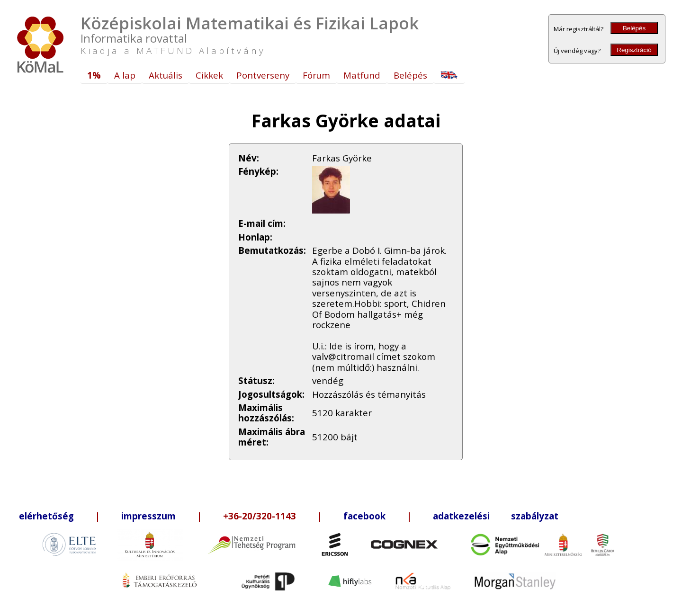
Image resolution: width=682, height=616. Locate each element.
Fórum (316, 75)
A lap (125, 75)
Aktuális (166, 75)
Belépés (634, 28)
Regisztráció (634, 50)
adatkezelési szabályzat (496, 516)
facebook (364, 516)
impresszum (148, 516)
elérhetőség (46, 516)
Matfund (362, 75)
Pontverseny (263, 75)
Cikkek (209, 75)
